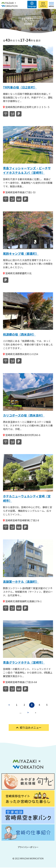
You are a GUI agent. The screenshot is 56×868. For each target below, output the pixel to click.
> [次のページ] (28, 713)
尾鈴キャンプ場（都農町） (21, 254)
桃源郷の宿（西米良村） (19, 334)
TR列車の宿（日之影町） (20, 87)
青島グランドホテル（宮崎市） (24, 662)
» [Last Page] (36, 713)
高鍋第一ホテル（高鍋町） (21, 582)
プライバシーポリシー (28, 847)
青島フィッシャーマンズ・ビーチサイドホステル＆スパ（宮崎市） (27, 170)
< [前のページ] (9, 705)
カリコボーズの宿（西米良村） (24, 415)
